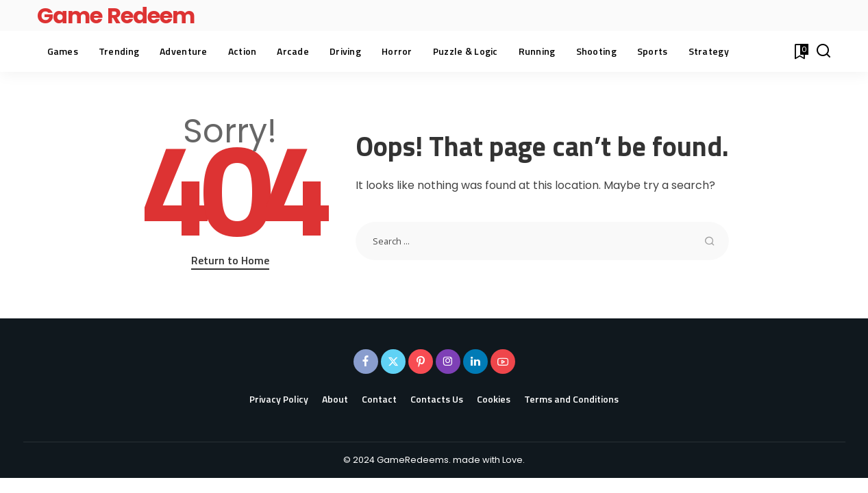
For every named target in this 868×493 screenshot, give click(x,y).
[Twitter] (393, 362)
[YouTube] (503, 362)
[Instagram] (448, 362)
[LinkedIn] (475, 362)
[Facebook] (366, 362)
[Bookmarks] (800, 51)
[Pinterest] (421, 362)
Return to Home (230, 260)
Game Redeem (116, 15)
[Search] (823, 51)
